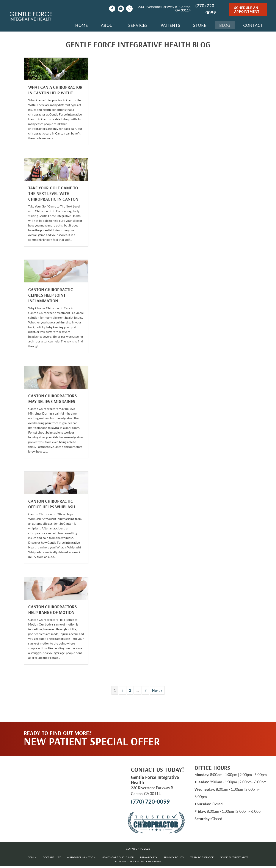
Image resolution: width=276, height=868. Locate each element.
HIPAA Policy (149, 857)
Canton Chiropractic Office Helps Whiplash (52, 504)
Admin (32, 857)
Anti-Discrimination (81, 857)
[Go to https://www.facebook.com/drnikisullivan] (112, 9)
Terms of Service (202, 857)
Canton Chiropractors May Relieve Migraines (53, 398)
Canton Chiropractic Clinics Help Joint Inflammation (51, 295)
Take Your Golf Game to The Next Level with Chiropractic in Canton (53, 193)
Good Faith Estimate (234, 857)
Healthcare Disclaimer (118, 857)
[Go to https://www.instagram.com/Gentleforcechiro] (129, 9)
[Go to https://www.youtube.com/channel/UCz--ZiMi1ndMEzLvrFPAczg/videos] (121, 9)
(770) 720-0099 (150, 801)
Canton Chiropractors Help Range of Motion (53, 609)
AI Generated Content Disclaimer (138, 861)
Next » (157, 690)
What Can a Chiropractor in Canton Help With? (55, 90)
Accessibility (52, 857)
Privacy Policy (174, 857)
